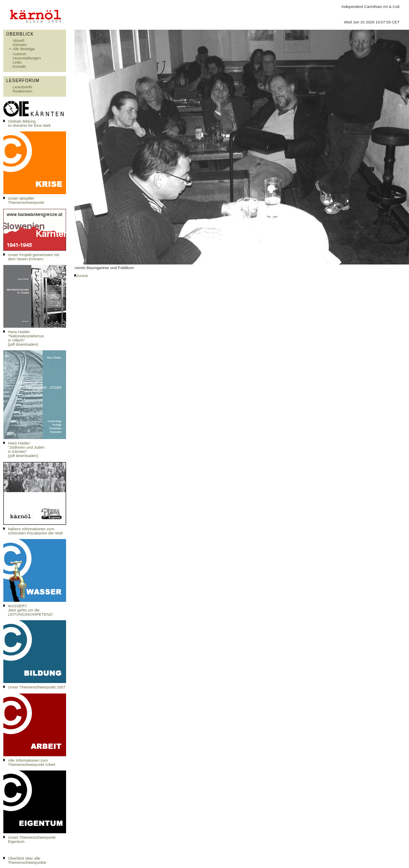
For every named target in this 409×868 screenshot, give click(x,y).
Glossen (20, 45)
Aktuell (18, 41)
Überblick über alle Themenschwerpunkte (27, 860)
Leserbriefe (22, 87)
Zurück (82, 276)
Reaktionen (22, 91)
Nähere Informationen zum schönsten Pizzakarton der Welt (35, 531)
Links (17, 62)
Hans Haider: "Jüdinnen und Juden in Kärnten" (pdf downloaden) (26, 449)
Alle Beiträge (24, 49)
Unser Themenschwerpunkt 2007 (37, 687)
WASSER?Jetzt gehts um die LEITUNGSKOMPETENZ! (30, 610)
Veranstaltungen (27, 58)
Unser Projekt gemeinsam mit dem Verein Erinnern (33, 257)
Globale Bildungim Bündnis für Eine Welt (29, 123)
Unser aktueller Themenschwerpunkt (26, 200)
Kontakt (19, 67)
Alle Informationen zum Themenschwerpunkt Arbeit (32, 763)
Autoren (19, 54)
